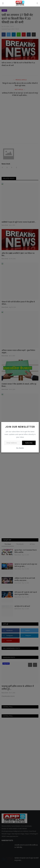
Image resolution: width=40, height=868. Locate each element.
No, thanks (20, 448)
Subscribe (29, 443)
